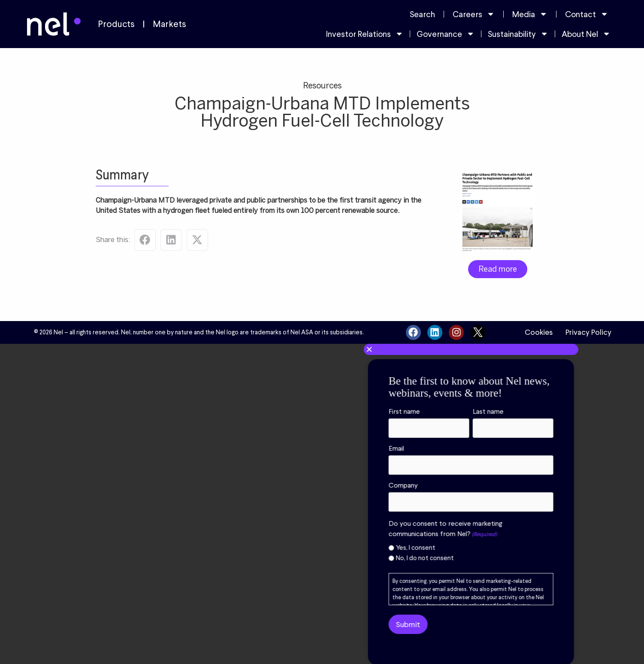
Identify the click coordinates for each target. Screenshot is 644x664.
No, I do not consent (436, 558)
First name (416, 412)
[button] (482, 349)
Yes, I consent (427, 548)
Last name (499, 412)
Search (422, 14)
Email (408, 449)
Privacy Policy (588, 332)
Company (414, 485)
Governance (446, 34)
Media (530, 14)
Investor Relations (365, 34)
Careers (474, 14)
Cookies (539, 332)
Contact (587, 14)
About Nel (586, 34)
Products (116, 24)
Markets (169, 24)
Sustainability (518, 34)
